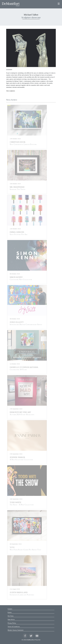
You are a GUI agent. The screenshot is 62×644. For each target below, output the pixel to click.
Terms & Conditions (14, 627)
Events (10, 613)
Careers (10, 609)
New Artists (11, 620)
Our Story (11, 616)
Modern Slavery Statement (16, 630)
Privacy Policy (12, 623)
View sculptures (11, 91)
